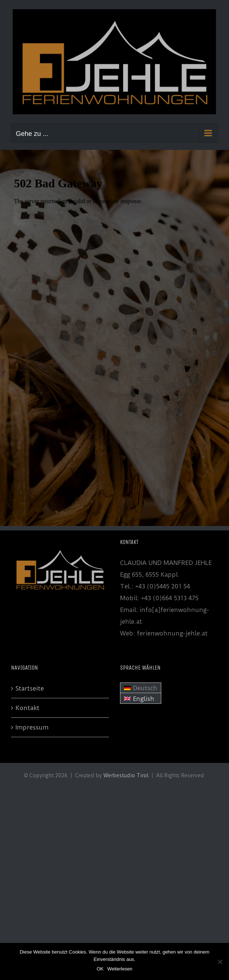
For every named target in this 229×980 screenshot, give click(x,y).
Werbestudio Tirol (126, 775)
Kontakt (27, 708)
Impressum (32, 727)
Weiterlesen (120, 969)
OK (100, 969)
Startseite (30, 688)
